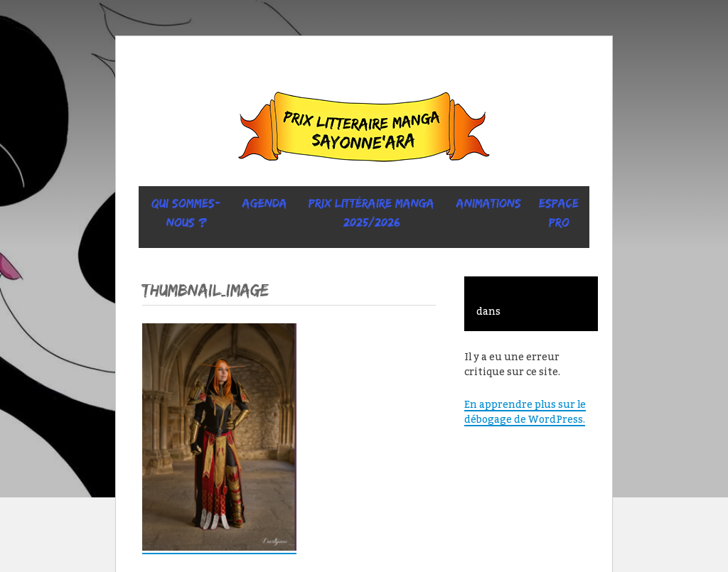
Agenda (265, 203)
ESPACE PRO (559, 213)
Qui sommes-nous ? (186, 213)
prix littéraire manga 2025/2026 (371, 213)
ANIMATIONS (489, 203)
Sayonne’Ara (364, 130)
